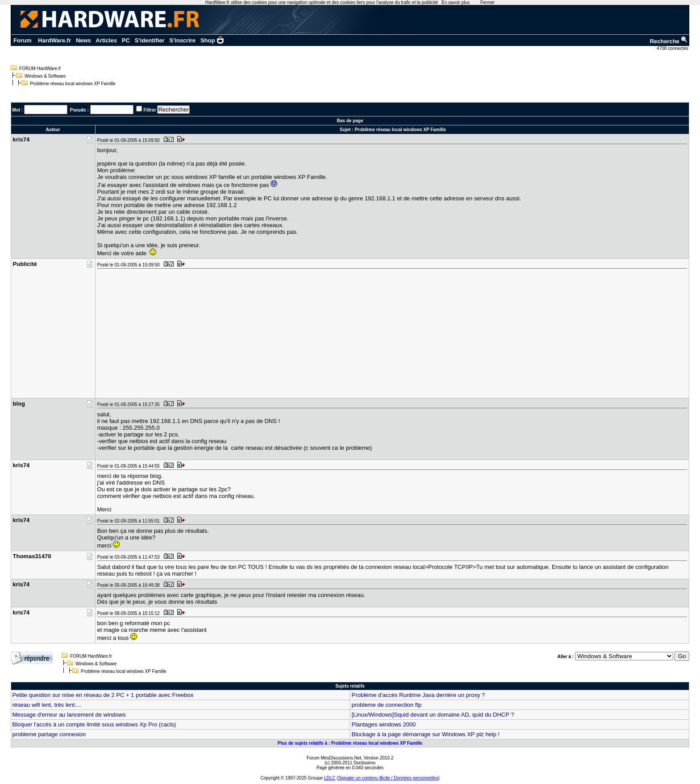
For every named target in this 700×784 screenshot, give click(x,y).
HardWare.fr (54, 40)
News (83, 40)
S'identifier (150, 40)
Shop (212, 40)
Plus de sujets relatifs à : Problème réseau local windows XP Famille (350, 743)
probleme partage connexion (49, 734)
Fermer (487, 2)
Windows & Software (45, 76)
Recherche (669, 41)
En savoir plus (456, 2)
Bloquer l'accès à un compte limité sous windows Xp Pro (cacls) (94, 724)
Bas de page (350, 121)
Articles (106, 40)
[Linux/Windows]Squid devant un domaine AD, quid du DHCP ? (433, 715)
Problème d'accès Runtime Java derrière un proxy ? (418, 695)
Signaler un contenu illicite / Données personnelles (388, 778)
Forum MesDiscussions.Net (334, 758)
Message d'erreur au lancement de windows (69, 715)
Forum (22, 40)
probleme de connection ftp (386, 705)
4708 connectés (673, 48)
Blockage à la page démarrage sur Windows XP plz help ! (425, 734)
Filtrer (150, 110)
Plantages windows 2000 (383, 724)
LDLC (330, 778)
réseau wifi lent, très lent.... (47, 705)
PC (126, 40)
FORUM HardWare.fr (40, 68)
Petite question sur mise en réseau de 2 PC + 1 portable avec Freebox (103, 695)
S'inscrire (182, 40)
